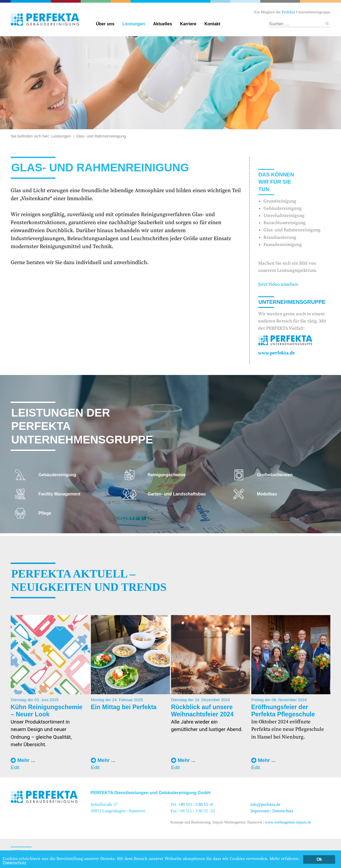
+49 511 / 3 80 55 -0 (195, 804)
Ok (319, 859)
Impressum (260, 811)
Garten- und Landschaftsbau (96, 1)
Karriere (188, 24)
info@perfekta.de (265, 804)
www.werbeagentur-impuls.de (288, 822)
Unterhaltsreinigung (284, 216)
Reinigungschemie (221, 1)
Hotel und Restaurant (280, 1)
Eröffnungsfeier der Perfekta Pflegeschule (283, 711)
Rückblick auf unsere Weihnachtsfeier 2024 (202, 711)
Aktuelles (163, 24)
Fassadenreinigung (283, 245)
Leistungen (134, 24)
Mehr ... (26, 760)
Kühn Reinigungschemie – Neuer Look (47, 711)
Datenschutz (283, 811)
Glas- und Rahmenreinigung (292, 230)
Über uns (105, 24)
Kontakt (212, 24)
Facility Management (120, 1)
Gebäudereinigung (170, 1)
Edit (15, 767)
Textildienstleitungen (245, 1)
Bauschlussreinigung (285, 223)
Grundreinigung (280, 201)
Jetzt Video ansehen (278, 284)
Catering (67, 1)
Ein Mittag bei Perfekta (124, 707)
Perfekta (31, 1)
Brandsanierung (280, 237)
